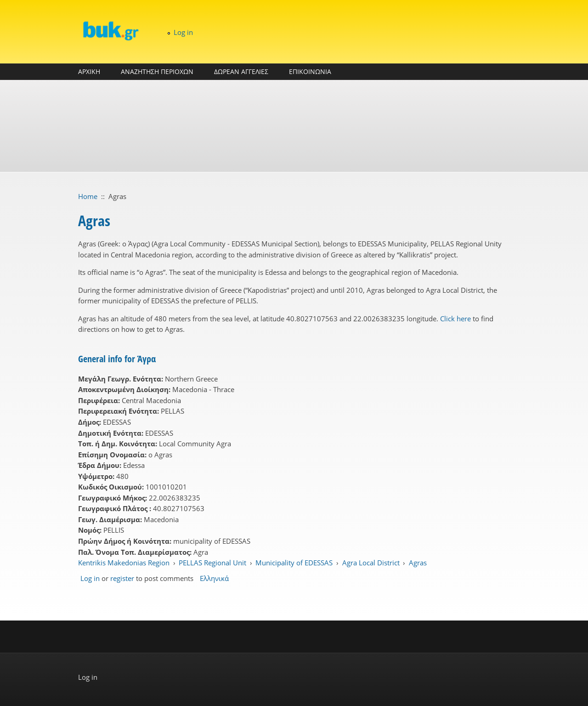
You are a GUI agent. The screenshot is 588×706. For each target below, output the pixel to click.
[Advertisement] (294, 126)
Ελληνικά (214, 578)
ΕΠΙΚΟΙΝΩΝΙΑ (310, 71)
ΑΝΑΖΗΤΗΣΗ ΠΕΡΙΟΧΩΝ (157, 71)
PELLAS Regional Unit (212, 563)
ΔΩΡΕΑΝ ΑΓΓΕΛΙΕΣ (241, 71)
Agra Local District (371, 563)
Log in (183, 32)
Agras (418, 563)
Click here (455, 319)
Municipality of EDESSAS (294, 563)
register (122, 578)
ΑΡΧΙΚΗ (89, 71)
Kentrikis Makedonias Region (124, 563)
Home (88, 196)
